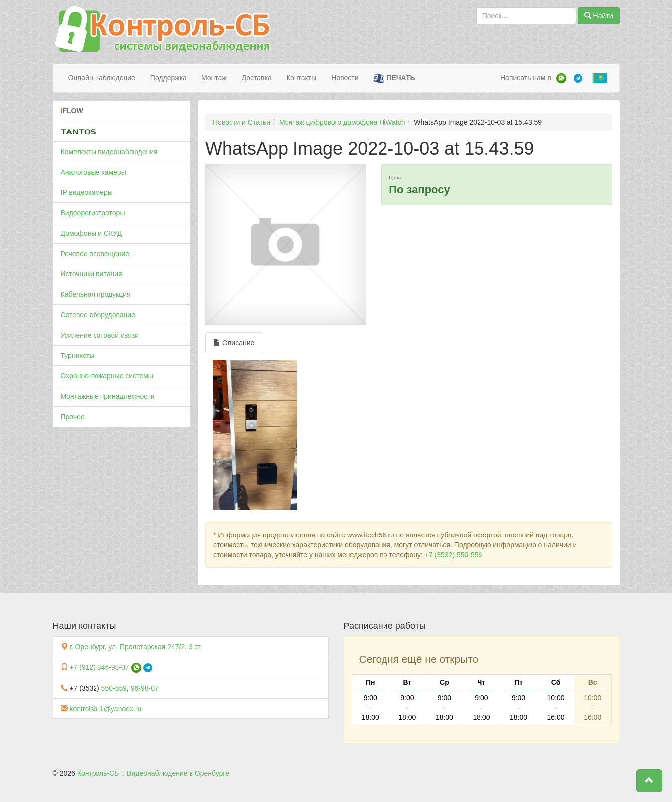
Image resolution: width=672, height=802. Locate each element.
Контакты (301, 78)
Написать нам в (526, 78)
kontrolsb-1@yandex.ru (105, 709)
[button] (649, 781)
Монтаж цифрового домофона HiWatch (342, 122)
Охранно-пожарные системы (107, 376)
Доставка (257, 78)
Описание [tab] (234, 343)
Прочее (73, 417)
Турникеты (78, 356)
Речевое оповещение (95, 254)
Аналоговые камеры (94, 172)
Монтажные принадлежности (108, 396)
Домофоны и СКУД (92, 233)
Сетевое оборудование (98, 315)
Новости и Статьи (241, 122)
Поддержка (168, 78)
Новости (345, 78)
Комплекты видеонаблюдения (109, 152)
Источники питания (92, 274)
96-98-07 (145, 688)
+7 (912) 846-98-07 (99, 667)
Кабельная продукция (96, 294)
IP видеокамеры (87, 192)
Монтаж (214, 78)
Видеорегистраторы (93, 213)
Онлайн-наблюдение (102, 78)
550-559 (114, 688)
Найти (599, 16)
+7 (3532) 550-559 (454, 555)
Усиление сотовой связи (100, 335)
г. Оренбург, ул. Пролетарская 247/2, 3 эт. (136, 647)
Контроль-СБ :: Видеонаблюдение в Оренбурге (153, 773)
